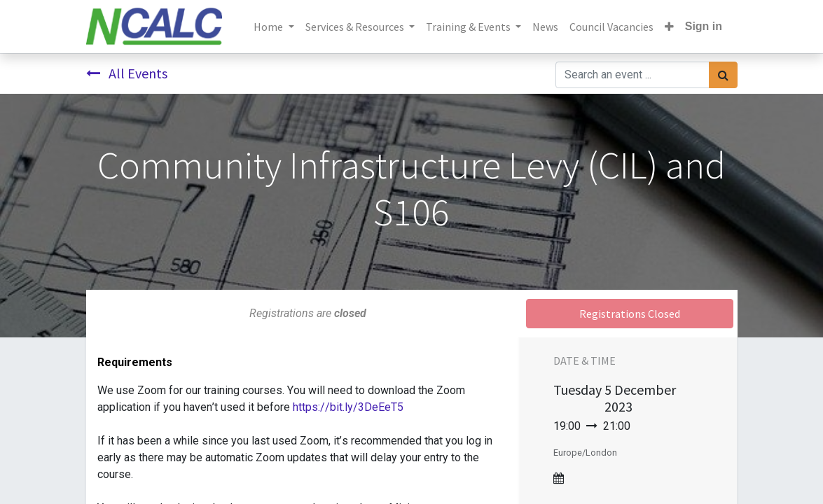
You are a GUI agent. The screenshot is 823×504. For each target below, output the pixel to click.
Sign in (704, 26)
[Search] (723, 75)
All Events (127, 73)
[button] (669, 27)
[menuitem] (545, 27)
